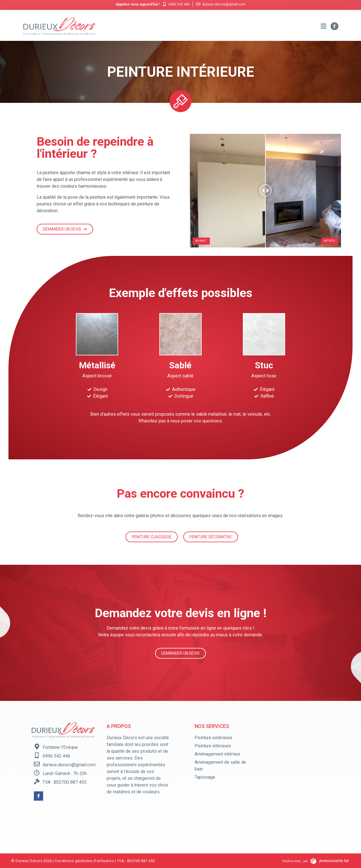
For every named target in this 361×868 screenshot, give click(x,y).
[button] (65, 229)
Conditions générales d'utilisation (84, 861)
